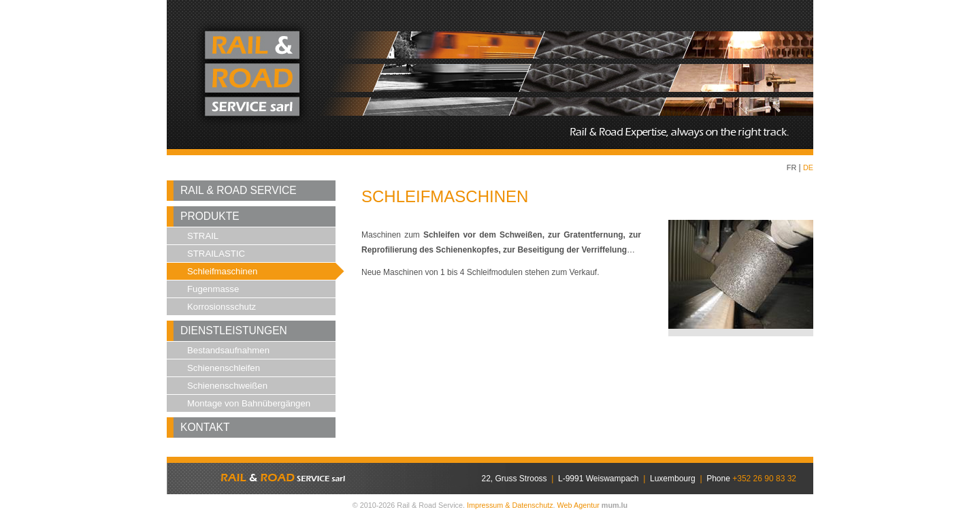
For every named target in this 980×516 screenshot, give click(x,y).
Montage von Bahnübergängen (249, 403)
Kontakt (205, 427)
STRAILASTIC (216, 254)
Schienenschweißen (227, 386)
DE (808, 167)
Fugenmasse (213, 289)
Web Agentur (578, 505)
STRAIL (203, 236)
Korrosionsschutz (222, 307)
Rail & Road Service (239, 190)
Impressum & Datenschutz (510, 505)
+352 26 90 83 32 (764, 479)
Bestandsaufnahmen (228, 350)
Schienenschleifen (224, 368)
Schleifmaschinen (222, 271)
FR (791, 167)
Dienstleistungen (234, 330)
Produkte (210, 216)
